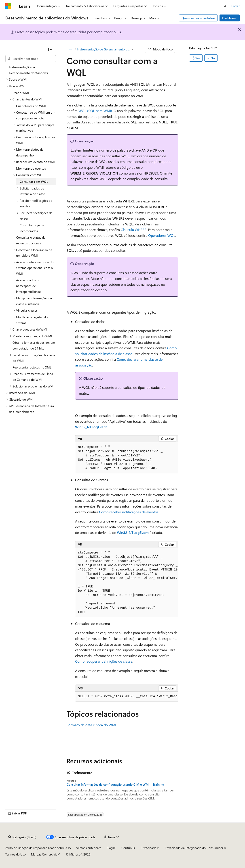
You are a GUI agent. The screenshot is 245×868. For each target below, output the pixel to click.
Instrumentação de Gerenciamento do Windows (104, 49)
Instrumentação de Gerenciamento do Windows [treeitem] (28, 70)
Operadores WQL (162, 235)
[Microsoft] (8, 6)
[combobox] (31, 59)
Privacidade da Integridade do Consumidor (194, 848)
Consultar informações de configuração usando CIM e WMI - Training (115, 785)
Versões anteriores (89, 848)
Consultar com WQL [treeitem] (34, 182)
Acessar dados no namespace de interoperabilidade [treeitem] (28, 286)
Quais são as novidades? (198, 18)
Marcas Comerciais (44, 854)
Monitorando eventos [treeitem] (31, 168)
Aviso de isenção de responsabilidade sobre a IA (38, 848)
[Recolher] (50, 49)
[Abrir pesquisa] (225, 6)
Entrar (235, 6)
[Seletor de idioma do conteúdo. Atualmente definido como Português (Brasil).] (22, 837)
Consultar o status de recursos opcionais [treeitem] (31, 240)
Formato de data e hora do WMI (91, 725)
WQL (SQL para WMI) (95, 111)
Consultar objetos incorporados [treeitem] (32, 228)
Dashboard (230, 18)
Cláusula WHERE (134, 230)
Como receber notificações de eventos (129, 512)
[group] (127, 583)
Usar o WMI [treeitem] (21, 93)
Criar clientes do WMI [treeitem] (31, 106)
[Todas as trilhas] (71, 49)
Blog (110, 848)
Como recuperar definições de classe (104, 661)
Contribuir (128, 848)
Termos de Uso (16, 854)
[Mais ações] (181, 49)
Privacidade (148, 848)
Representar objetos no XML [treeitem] (32, 367)
